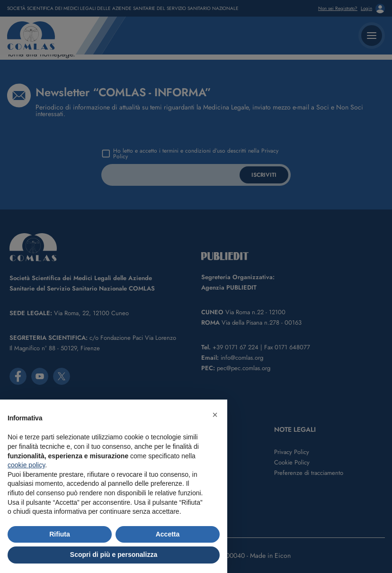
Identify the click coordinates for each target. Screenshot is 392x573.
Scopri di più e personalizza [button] (114, 555)
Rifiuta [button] (60, 534)
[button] (215, 415)
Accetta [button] (168, 534)
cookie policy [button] (26, 465)
